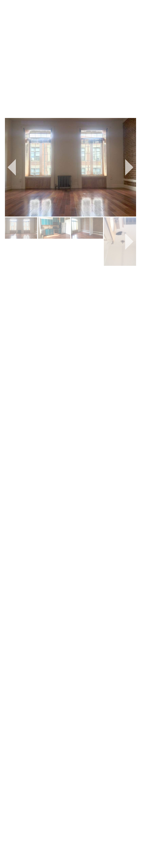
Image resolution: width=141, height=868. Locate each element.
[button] (12, 167)
